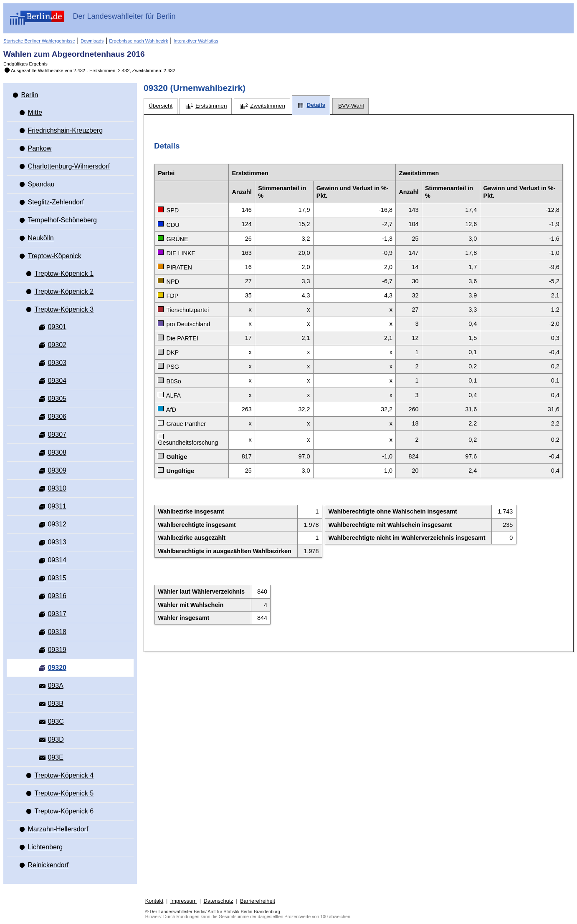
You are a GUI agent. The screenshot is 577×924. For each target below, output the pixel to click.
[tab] (161, 106)
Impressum (183, 901)
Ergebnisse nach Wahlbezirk (138, 41)
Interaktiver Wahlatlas (196, 41)
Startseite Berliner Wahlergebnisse (39, 41)
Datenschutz (218, 901)
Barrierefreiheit (258, 901)
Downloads (92, 41)
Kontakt (154, 901)
